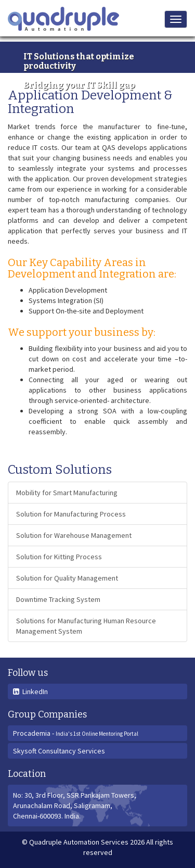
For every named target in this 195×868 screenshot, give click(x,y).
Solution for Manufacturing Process (71, 514)
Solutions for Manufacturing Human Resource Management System (86, 626)
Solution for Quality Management (67, 578)
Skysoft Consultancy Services (59, 751)
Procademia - (76, 733)
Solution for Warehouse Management (74, 535)
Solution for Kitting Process (59, 557)
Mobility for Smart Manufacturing (67, 493)
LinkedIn (30, 691)
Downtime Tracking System (58, 599)
